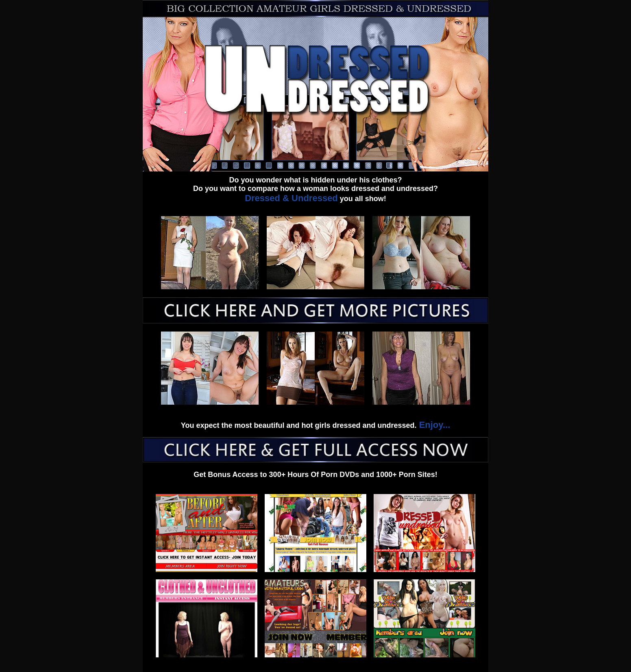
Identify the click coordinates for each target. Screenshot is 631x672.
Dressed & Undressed (291, 198)
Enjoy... (434, 425)
